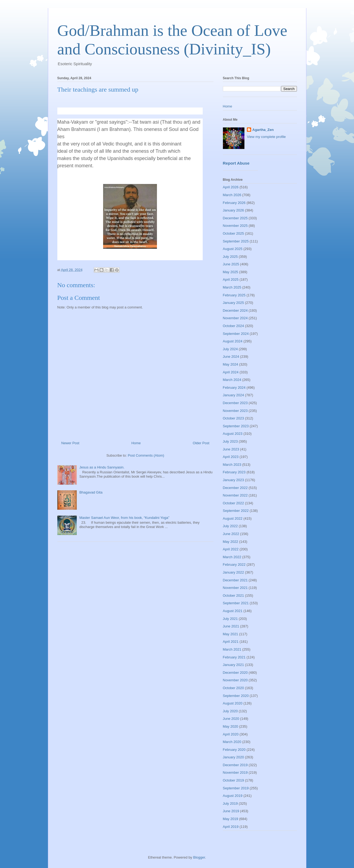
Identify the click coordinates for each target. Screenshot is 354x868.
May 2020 (231, 726)
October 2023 (234, 418)
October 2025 (234, 233)
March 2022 (232, 557)
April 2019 (231, 827)
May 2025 (231, 272)
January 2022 (234, 572)
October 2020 (234, 688)
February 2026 (234, 203)
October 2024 (234, 326)
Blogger (199, 857)
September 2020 (236, 696)
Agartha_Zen (263, 130)
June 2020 (231, 719)
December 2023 (235, 403)
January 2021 (234, 665)
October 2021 (234, 596)
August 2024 (233, 341)
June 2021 (231, 626)
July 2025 (230, 257)
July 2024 (230, 349)
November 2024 (235, 318)
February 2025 (234, 295)
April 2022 (231, 549)
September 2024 (236, 334)
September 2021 (236, 603)
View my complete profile (266, 137)
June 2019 (231, 811)
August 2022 (233, 518)
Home (136, 443)
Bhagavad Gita (91, 492)
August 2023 (233, 434)
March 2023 (232, 465)
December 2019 (235, 765)
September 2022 (236, 511)
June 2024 (231, 357)
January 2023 (234, 480)
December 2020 (235, 673)
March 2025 (232, 287)
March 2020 (232, 742)
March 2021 (232, 649)
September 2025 (236, 241)
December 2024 (235, 310)
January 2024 (234, 395)
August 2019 (233, 796)
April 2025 (231, 280)
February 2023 (234, 472)
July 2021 (230, 619)
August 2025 (233, 249)
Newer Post (70, 443)
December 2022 (235, 488)
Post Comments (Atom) (146, 455)
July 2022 (230, 526)
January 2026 (234, 210)
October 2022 (234, 503)
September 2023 (236, 426)
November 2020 (235, 680)
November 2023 (235, 411)
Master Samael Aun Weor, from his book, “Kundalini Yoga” (124, 518)
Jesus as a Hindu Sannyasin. (102, 467)
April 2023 (231, 457)
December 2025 (235, 218)
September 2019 (236, 788)
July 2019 (230, 803)
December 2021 (235, 580)
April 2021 (231, 642)
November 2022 (235, 495)
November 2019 (235, 772)
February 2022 (234, 565)
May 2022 (231, 542)
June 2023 (231, 449)
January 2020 (234, 757)
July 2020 (230, 711)
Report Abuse (236, 163)
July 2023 (230, 441)
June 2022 (231, 534)
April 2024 (231, 372)
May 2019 (231, 819)
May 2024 (231, 364)
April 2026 (231, 187)
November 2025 (235, 226)
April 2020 (231, 734)
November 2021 (235, 588)
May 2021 (231, 634)
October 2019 (234, 780)
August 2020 (233, 703)
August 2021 (233, 611)
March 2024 (232, 380)
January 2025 (234, 303)
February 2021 (234, 657)
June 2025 (231, 264)
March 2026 (232, 195)
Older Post (201, 443)
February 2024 (234, 388)
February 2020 (234, 750)
